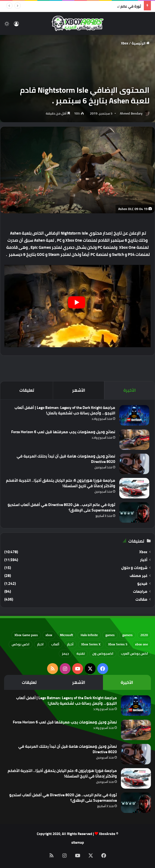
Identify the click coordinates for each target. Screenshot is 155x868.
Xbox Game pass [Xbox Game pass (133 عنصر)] (26, 635)
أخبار (144, 560)
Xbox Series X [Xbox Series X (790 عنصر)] (91, 644)
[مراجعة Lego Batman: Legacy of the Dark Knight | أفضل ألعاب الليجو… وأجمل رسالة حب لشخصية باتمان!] (134, 415)
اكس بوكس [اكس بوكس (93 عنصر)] (21, 644)
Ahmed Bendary (131, 113)
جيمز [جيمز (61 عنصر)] (65, 653)
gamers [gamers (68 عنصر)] (127, 635)
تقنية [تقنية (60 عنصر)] (81, 653)
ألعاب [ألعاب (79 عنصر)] (55, 644)
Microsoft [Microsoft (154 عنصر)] (66, 635)
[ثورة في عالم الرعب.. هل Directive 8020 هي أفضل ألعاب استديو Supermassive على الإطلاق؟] (134, 512)
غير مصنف (139, 576)
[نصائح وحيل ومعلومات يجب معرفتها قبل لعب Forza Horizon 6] (134, 440)
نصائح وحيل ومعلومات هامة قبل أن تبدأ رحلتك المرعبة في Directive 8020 (66, 459)
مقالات (141, 599)
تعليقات (27, 390)
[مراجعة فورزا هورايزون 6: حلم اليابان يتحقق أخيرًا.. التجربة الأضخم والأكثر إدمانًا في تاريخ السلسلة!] (134, 488)
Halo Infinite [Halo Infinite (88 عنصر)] (89, 635)
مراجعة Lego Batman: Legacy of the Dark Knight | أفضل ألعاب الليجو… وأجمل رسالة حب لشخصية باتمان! (65, 410)
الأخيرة (130, 390)
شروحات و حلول (134, 568)
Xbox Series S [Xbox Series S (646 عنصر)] (118, 644)
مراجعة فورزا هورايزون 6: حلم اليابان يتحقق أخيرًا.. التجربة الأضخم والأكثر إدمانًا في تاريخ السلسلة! (61, 483)
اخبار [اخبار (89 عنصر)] (40, 644)
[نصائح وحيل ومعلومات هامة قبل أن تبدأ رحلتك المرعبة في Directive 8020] (134, 464)
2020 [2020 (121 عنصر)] (144, 635)
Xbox (125, 43)
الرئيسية (141, 43)
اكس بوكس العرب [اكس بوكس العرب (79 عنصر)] (134, 653)
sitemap (78, 842)
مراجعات (140, 592)
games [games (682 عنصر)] (110, 635)
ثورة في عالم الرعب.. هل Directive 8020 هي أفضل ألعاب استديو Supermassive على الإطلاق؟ (61, 507)
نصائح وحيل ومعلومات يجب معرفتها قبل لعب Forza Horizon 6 (63, 432)
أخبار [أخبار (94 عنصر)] (70, 644)
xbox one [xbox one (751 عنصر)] (142, 644)
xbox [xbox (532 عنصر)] (49, 635)
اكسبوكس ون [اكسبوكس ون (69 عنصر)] (103, 653)
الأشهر (79, 390)
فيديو (142, 584)
